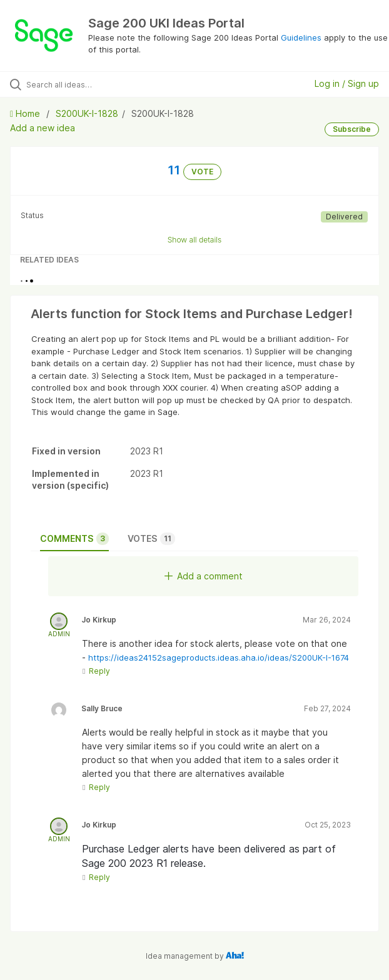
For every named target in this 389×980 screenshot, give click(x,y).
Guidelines (301, 37)
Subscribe (352, 129)
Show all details (195, 240)
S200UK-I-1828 (87, 113)
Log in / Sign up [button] (347, 83)
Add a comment (204, 576)
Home (26, 113)
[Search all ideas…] (97, 84)
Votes (151, 539)
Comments (74, 539)
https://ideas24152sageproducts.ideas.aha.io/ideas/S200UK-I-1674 (219, 657)
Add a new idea (43, 128)
